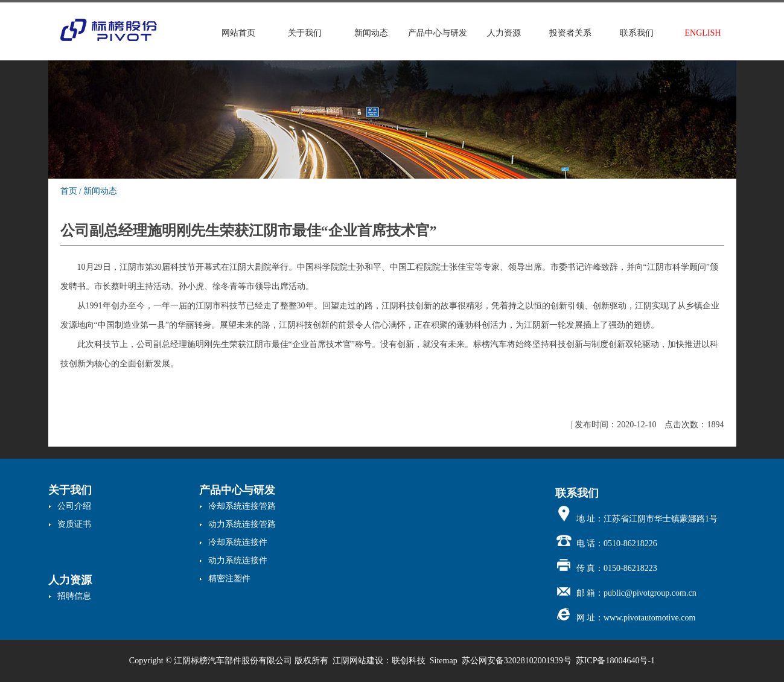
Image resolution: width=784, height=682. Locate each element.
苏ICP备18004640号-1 (615, 661)
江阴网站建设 (358, 661)
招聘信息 (74, 596)
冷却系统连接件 (238, 542)
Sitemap (444, 661)
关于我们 (305, 33)
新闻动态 (371, 33)
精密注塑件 (229, 578)
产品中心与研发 (438, 33)
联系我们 (637, 33)
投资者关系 (570, 33)
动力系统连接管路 (242, 524)
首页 (69, 191)
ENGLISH (703, 33)
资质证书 (74, 524)
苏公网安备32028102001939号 (517, 661)
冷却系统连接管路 (242, 506)
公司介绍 (74, 506)
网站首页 (238, 33)
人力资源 (504, 33)
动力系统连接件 (238, 560)
